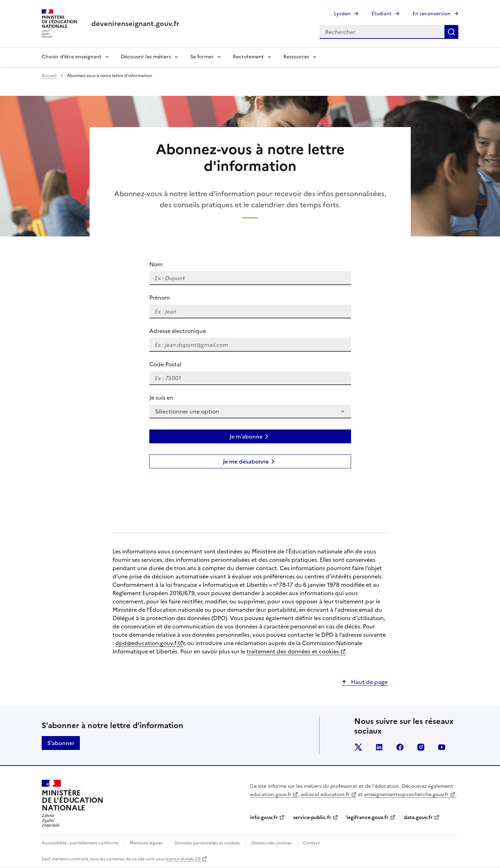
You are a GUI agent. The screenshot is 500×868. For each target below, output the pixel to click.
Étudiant (382, 14)
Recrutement (248, 57)
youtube (442, 747)
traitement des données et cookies (293, 651)
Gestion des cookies (272, 843)
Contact (311, 843)
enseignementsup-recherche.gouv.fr (406, 795)
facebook (400, 747)
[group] (250, 387)
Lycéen (342, 14)
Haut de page (369, 682)
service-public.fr (312, 817)
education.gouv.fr (271, 795)
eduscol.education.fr (325, 795)
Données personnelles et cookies (207, 843)
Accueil (50, 76)
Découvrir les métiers (146, 57)
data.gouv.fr (418, 817)
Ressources (296, 57)
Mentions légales (146, 843)
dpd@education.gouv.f (146, 643)
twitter (358, 747)
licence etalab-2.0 (183, 859)
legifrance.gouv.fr (368, 817)
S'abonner (61, 743)
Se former (202, 57)
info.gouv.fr (264, 817)
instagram (421, 747)
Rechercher (451, 32)
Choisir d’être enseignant (72, 57)
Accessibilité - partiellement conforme (80, 843)
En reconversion (432, 14)
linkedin (379, 747)
